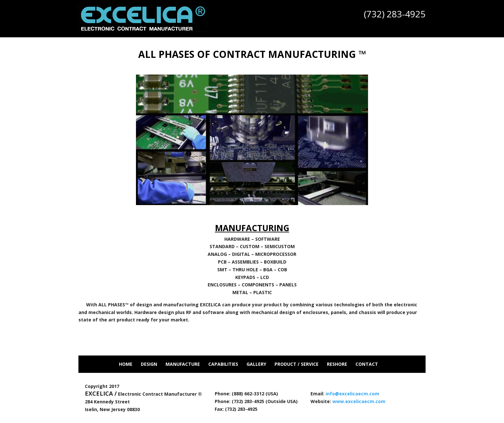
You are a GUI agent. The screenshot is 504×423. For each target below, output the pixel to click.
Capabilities (223, 364)
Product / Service (297, 364)
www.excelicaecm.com (359, 401)
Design (149, 364)
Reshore (337, 364)
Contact (367, 364)
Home (126, 364)
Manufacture (183, 364)
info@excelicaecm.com (352, 394)
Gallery (256, 364)
